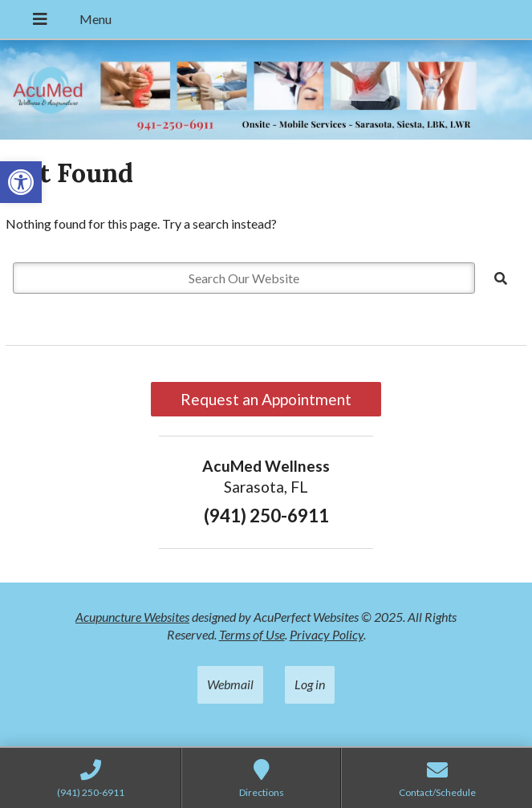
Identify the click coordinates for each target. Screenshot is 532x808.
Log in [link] (310, 684)
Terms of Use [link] (252, 634)
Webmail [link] (230, 684)
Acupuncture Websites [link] (132, 617)
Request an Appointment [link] (266, 399)
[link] (21, 182)
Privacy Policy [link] (327, 634)
